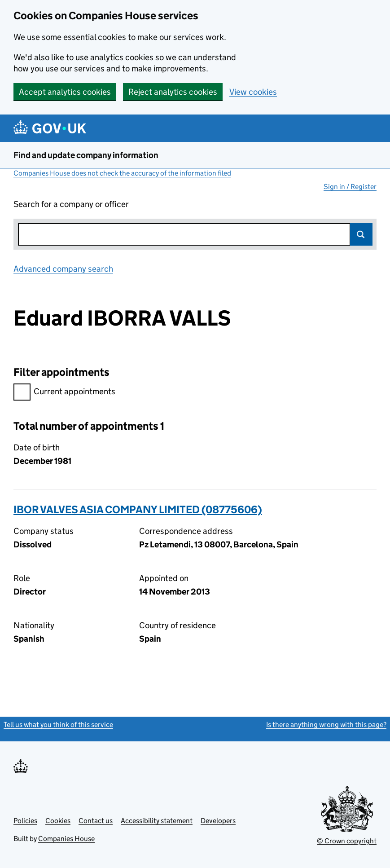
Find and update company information (86, 155)
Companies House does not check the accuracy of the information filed (122, 173)
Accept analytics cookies (65, 92)
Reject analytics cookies (173, 92)
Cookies (58, 821)
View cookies (253, 92)
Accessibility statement (157, 821)
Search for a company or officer (71, 204)
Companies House (66, 839)
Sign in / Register (350, 187)
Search (361, 234)
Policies (25, 821)
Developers (218, 821)
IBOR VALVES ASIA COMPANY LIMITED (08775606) (138, 509)
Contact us (96, 821)
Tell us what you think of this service (58, 725)
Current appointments (64, 393)
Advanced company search (63, 269)
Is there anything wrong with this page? (326, 725)
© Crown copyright (347, 841)
